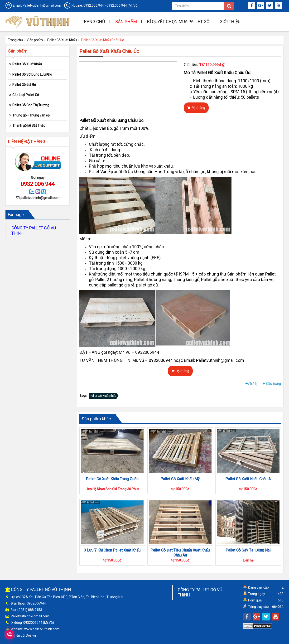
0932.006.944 (94, 5)
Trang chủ (93, 22)
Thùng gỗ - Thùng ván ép (31, 115)
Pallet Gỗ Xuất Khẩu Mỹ (180, 479)
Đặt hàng (196, 108)
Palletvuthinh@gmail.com (42, 5)
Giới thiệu (230, 22)
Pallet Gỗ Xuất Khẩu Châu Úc (103, 40)
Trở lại (252, 384)
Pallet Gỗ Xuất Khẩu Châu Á (248, 479)
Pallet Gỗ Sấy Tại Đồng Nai (248, 550)
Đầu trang (272, 384)
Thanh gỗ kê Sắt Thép (29, 126)
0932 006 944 (38, 184)
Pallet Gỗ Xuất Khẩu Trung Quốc (112, 479)
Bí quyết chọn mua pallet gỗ (178, 22)
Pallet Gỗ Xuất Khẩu (62, 40)
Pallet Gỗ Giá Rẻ (24, 85)
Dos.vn (31, 635)
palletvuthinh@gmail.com (40, 198)
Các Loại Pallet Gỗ (26, 95)
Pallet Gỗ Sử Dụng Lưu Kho (32, 74)
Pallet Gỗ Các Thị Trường (31, 105)
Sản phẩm (126, 22)
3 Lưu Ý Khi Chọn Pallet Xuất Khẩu (112, 550)
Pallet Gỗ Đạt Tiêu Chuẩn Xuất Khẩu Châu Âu (180, 553)
